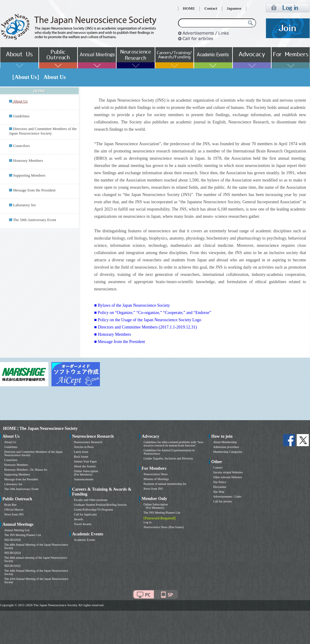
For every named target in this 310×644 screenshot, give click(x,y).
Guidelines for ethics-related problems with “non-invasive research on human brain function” (174, 444)
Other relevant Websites (228, 477)
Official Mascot (14, 510)
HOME (189, 8)
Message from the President (34, 190)
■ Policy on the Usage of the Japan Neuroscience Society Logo (148, 320)
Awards (78, 519)
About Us (10, 442)
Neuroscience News (156, 474)
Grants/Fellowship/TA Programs (93, 510)
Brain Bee (10, 505)
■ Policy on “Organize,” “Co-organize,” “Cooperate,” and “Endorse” (153, 313)
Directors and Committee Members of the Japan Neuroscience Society (43, 131)
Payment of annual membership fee (165, 484)
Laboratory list (24, 205)
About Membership (225, 442)
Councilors (21, 146)
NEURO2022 (12, 566)
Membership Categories (228, 452)
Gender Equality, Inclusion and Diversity (168, 458)
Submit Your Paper (85, 461)
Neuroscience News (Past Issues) (163, 527)
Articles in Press (84, 447)
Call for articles (223, 501)
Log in (147, 522)
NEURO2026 (12, 540)
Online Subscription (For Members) (86, 473)
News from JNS (14, 514)
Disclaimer (220, 487)
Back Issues (81, 457)
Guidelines (21, 116)
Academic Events (84, 540)
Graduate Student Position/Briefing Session (100, 505)
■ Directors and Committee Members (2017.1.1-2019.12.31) (145, 327)
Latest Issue (81, 452)
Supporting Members (29, 175)
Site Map (219, 492)
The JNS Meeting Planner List (23, 535)
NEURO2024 (12, 553)
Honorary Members (28, 161)
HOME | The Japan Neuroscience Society (40, 428)
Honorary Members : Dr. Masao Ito (26, 470)
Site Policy (220, 482)
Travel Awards (83, 524)
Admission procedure (226, 447)
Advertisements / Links (227, 497)
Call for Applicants (85, 514)
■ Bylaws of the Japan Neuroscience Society (132, 305)
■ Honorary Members (113, 334)
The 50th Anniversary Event (35, 220)
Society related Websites (228, 472)
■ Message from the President (120, 342)
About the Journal (85, 466)
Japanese (234, 8)
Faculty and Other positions (91, 500)
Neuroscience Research (88, 442)
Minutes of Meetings (156, 479)
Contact (211, 8)
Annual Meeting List (17, 530)
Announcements (84, 479)
